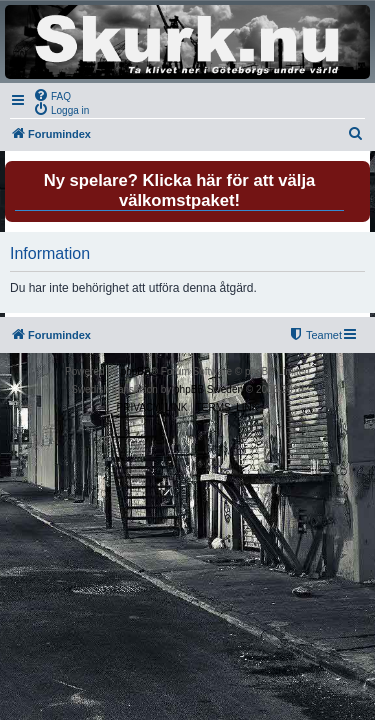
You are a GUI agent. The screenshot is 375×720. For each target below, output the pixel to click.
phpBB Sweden (208, 389)
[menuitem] (52, 95)
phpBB (136, 371)
